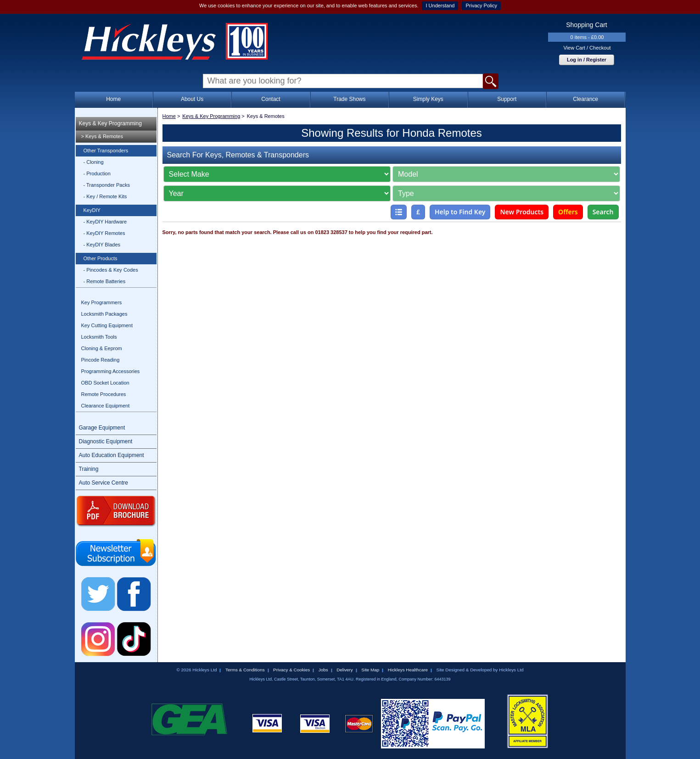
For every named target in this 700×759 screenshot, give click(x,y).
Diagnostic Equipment (106, 441)
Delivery (345, 670)
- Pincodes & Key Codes (111, 270)
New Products (522, 212)
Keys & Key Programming (110, 123)
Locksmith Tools (99, 337)
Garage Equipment (102, 428)
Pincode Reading (101, 360)
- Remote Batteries (105, 281)
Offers (568, 212)
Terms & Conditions (245, 670)
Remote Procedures (104, 394)
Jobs (323, 670)
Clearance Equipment (106, 406)
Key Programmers (102, 302)
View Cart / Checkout (587, 48)
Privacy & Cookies (291, 670)
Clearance (585, 99)
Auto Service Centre (104, 483)
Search (603, 212)
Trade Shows (349, 99)
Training (89, 469)
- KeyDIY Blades (102, 245)
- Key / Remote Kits (105, 196)
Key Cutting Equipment (107, 325)
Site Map (370, 670)
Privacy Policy (481, 6)
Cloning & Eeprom (102, 348)
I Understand (440, 6)
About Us (192, 99)
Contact (271, 99)
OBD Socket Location (105, 383)
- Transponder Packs (107, 185)
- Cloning (94, 162)
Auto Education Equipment (112, 455)
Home (113, 99)
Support (507, 99)
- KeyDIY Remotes (104, 233)
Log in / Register (587, 60)
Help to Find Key (460, 212)
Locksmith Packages (104, 314)
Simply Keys (428, 99)
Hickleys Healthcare (408, 670)
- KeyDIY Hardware (105, 222)
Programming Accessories (111, 371)
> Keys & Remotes (102, 136)
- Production (97, 173)
